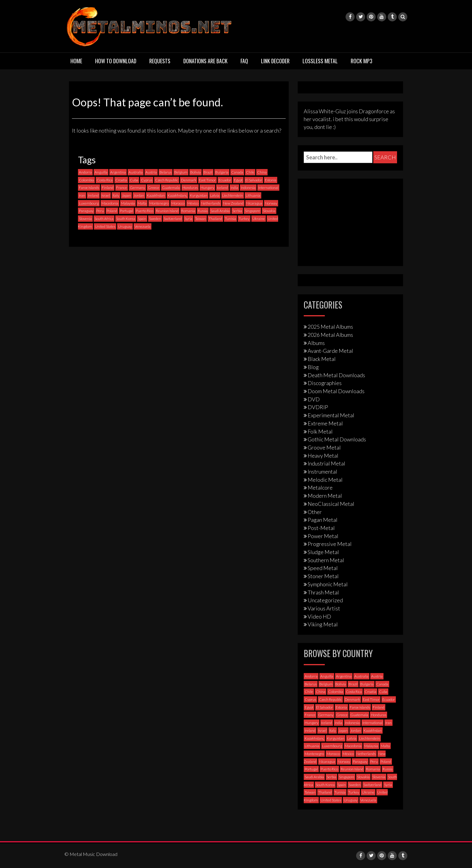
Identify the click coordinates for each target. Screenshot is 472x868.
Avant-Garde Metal (330, 351)
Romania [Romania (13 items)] (188, 211)
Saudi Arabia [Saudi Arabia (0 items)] (220, 211)
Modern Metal (325, 496)
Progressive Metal (330, 544)
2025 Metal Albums (330, 327)
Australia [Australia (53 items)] (136, 172)
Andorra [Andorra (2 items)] (85, 172)
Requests (160, 61)
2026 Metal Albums (330, 335)
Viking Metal (323, 624)
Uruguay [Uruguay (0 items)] (125, 226)
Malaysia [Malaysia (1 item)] (128, 203)
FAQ (244, 61)
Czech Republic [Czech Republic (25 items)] (167, 180)
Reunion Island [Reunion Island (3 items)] (167, 211)
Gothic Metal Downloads (337, 439)
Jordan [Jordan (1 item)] (139, 195)
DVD (314, 399)
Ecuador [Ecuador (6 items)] (225, 180)
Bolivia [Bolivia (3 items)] (196, 172)
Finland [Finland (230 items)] (108, 188)
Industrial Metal (326, 463)
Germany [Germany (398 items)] (137, 188)
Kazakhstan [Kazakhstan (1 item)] (156, 195)
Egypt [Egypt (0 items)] (238, 180)
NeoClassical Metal (331, 504)
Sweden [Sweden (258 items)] (155, 219)
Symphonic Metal (328, 584)
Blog (313, 367)
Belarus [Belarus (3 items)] (166, 172)
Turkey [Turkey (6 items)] (244, 219)
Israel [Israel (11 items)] (106, 195)
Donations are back (205, 61)
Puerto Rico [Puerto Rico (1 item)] (144, 211)
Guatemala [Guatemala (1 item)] (171, 188)
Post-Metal (321, 528)
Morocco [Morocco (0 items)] (178, 203)
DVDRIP (318, 407)
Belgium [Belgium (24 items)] (181, 172)
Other (315, 512)
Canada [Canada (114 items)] (237, 172)
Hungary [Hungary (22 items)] (207, 188)
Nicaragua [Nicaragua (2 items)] (254, 203)
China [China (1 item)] (262, 172)
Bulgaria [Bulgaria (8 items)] (222, 172)
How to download (116, 61)
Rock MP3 (362, 61)
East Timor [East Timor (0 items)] (207, 180)
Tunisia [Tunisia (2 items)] (230, 219)
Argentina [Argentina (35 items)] (118, 172)
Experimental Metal (331, 415)
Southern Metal (326, 560)
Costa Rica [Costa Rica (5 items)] (105, 180)
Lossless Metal (320, 61)
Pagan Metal (323, 520)
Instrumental (322, 472)
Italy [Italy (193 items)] (116, 195)
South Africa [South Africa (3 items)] (104, 219)
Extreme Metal (325, 423)
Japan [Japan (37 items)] (126, 195)
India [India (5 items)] (234, 188)
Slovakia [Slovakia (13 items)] (269, 211)
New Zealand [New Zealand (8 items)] (233, 203)
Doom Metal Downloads (336, 391)
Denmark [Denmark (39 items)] (189, 180)
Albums (316, 343)
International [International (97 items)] (268, 188)
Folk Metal (320, 431)
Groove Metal (324, 447)
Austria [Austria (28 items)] (151, 172)
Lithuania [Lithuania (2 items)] (253, 195)
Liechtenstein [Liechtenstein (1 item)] (233, 195)
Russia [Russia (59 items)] (203, 211)
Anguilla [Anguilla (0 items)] (101, 172)
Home (76, 61)
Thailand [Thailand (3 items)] (215, 219)
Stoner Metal (323, 576)
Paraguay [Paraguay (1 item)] (86, 211)
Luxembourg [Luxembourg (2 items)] (89, 203)
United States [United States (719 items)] (105, 226)
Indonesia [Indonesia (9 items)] (248, 188)
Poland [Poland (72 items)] (112, 211)
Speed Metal (323, 568)
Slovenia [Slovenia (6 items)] (85, 219)
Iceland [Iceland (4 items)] (222, 188)
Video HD (319, 616)
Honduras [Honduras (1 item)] (190, 188)
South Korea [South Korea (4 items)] (126, 219)
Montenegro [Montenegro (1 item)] (159, 203)
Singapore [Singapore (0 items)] (252, 211)
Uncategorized (325, 600)
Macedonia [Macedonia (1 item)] (110, 203)
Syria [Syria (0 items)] (188, 219)
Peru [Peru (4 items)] (100, 211)
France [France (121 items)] (122, 188)
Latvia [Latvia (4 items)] (215, 195)
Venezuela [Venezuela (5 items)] (143, 226)
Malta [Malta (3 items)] (142, 203)
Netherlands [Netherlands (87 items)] (211, 203)
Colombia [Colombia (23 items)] (86, 180)
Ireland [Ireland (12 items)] (93, 195)
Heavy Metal (323, 456)
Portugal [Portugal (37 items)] (126, 211)
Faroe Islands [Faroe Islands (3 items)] (89, 188)
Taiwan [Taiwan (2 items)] (200, 219)
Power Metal (323, 536)
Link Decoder (275, 61)
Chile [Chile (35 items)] (250, 172)
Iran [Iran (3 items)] (82, 195)
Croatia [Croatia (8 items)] (121, 180)
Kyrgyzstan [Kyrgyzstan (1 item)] (199, 195)
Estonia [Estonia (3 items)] (271, 180)
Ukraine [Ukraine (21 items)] (259, 219)
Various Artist (324, 608)
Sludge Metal (323, 552)
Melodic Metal (325, 480)
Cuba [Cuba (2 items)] (134, 180)
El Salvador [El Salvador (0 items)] (254, 180)
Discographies (325, 383)
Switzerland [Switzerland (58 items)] (173, 219)
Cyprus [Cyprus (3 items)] (147, 180)
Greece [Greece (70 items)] (154, 188)
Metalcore (320, 487)
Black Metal (322, 359)
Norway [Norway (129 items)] (271, 203)
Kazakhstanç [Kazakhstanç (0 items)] (177, 195)
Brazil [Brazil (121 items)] (208, 172)
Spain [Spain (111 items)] (142, 219)
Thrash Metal (323, 592)
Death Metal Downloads (336, 375)
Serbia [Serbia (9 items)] (237, 211)
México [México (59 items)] (193, 203)
